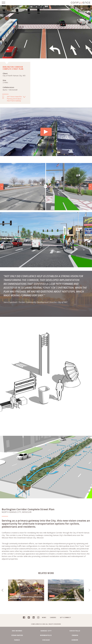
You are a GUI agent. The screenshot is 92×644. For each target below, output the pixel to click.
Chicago (46, 640)
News (44, 617)
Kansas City (46, 631)
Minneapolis (46, 635)
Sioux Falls (75, 631)
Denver (75, 640)
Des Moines (17, 631)
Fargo (17, 640)
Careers (53, 617)
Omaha (75, 635)
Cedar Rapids (17, 635)
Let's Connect (65, 617)
